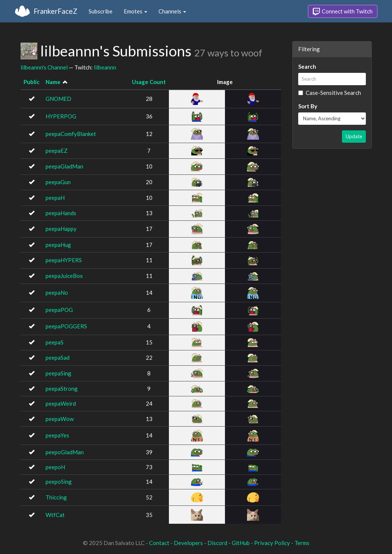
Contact (159, 543)
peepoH (55, 467)
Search (307, 66)
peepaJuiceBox (64, 276)
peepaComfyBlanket (71, 134)
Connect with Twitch (343, 12)
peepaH (55, 198)
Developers (188, 543)
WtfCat (55, 515)
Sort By (308, 106)
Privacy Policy (272, 543)
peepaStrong (62, 389)
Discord (217, 543)
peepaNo (57, 293)
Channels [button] (172, 11)
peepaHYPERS (64, 260)
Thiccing (56, 497)
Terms (302, 543)
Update (354, 136)
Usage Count (149, 82)
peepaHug (58, 245)
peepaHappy (61, 229)
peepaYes (57, 435)
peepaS (55, 342)
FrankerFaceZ (55, 11)
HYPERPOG (61, 116)
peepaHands (61, 213)
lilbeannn (105, 67)
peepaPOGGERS (66, 326)
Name (53, 82)
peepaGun (58, 182)
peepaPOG (59, 310)
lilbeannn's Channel (44, 67)
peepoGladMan (65, 452)
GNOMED (58, 99)
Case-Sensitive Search (330, 93)
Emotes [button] (135, 11)
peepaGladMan (64, 166)
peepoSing (59, 482)
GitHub (241, 543)
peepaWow (60, 419)
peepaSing (58, 373)
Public (32, 82)
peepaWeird (61, 403)
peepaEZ (57, 151)
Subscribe (101, 11)
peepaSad (58, 358)
